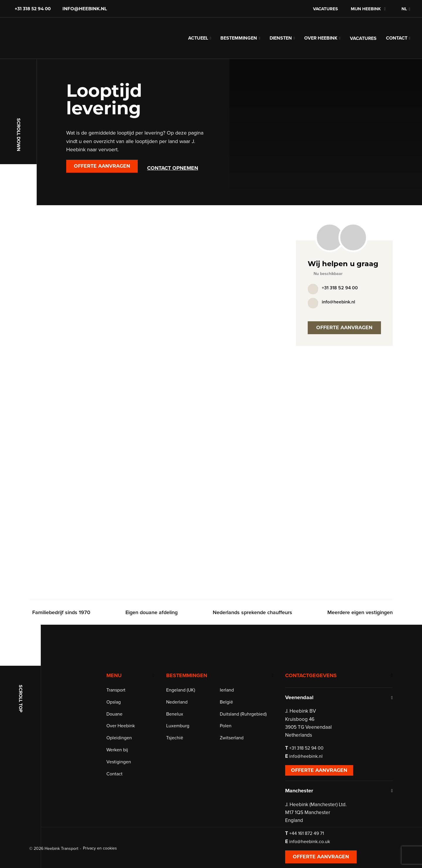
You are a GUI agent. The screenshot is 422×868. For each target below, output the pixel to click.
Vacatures (325, 9)
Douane (114, 714)
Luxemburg (178, 726)
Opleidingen (119, 738)
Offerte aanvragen (102, 166)
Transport (116, 690)
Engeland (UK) (181, 690)
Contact (397, 38)
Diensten (281, 38)
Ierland (227, 690)
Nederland (177, 702)
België (226, 702)
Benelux (175, 714)
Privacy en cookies (100, 848)
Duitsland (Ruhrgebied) (243, 714)
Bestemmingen (239, 38)
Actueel (198, 38)
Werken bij (117, 750)
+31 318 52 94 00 (33, 9)
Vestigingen (119, 762)
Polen (226, 726)
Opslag (114, 702)
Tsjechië (175, 738)
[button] (403, 9)
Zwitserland (232, 738)
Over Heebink (321, 38)
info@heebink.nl (85, 9)
